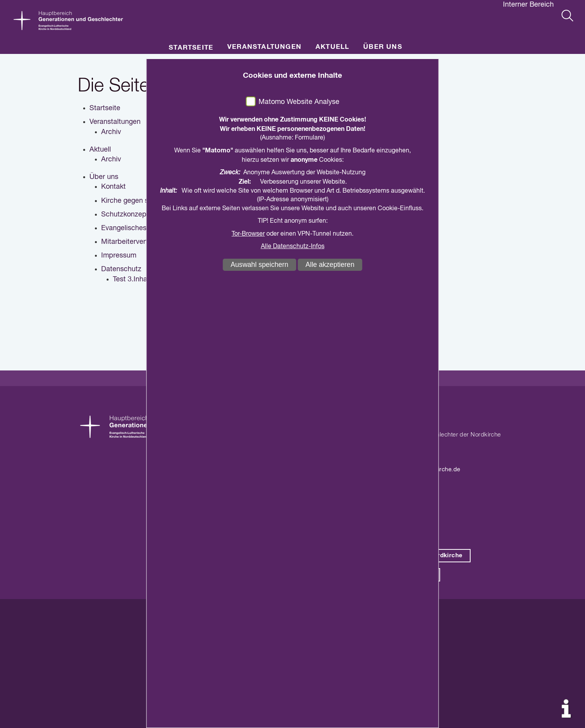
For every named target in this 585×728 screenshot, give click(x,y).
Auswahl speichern (260, 265)
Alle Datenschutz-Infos (293, 247)
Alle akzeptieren (330, 265)
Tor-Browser (248, 234)
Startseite (191, 48)
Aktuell (332, 47)
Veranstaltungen (264, 47)
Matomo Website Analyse (299, 102)
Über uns (383, 47)
